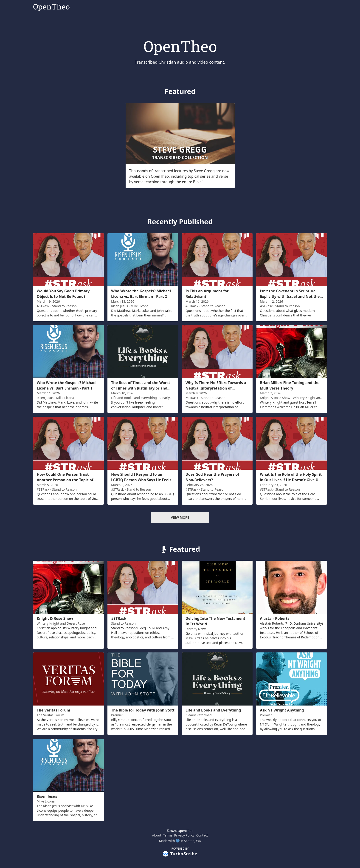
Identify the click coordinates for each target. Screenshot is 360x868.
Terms (168, 835)
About (157, 835)
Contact (202, 835)
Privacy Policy (184, 835)
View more (180, 517)
